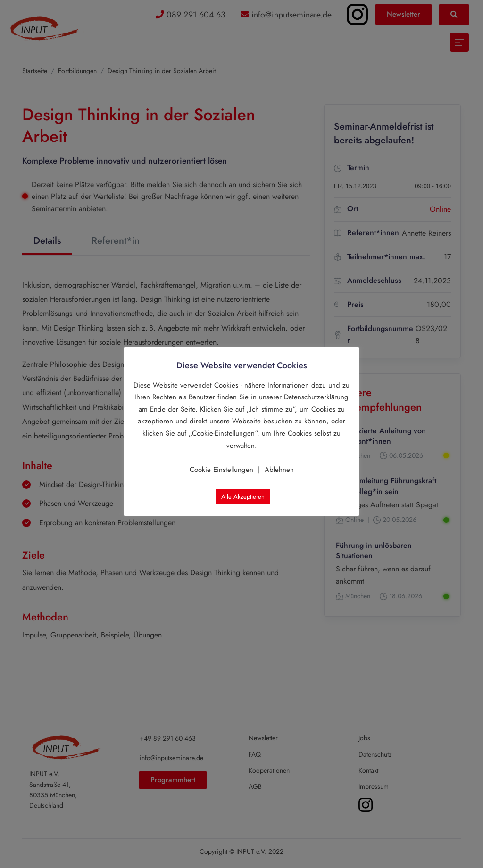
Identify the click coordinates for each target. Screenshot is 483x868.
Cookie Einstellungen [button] (221, 470)
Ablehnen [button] (279, 470)
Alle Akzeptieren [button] (243, 497)
